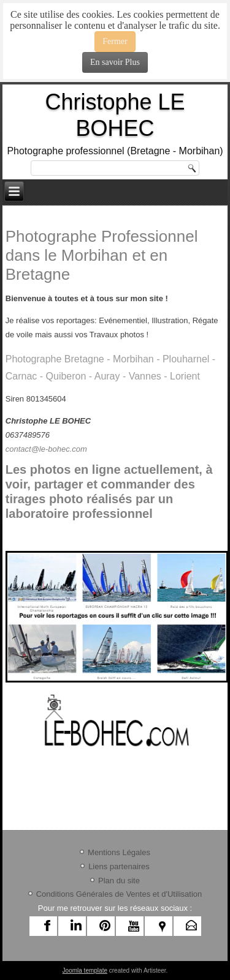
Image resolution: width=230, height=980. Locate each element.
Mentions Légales (119, 852)
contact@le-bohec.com (46, 449)
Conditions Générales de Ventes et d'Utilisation (119, 894)
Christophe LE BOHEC (115, 115)
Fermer (115, 41)
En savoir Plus (115, 62)
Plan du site (119, 881)
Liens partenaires (119, 866)
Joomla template (85, 971)
